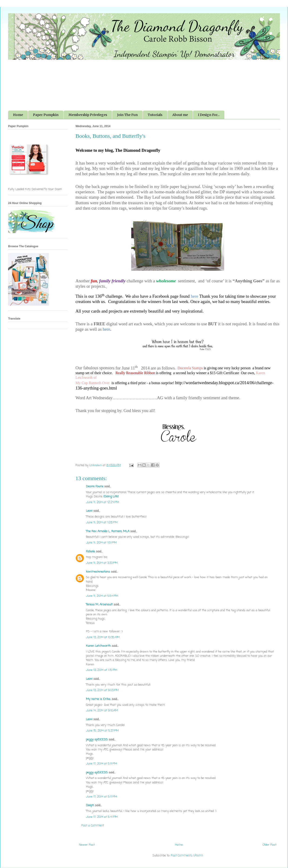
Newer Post (87, 845)
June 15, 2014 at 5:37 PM (102, 731)
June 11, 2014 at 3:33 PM (102, 563)
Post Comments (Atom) (187, 856)
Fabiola (90, 552)
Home (18, 115)
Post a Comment (93, 826)
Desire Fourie (95, 487)
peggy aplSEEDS (97, 740)
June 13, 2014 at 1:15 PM (102, 670)
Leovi (89, 511)
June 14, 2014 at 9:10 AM (102, 711)
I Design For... (209, 115)
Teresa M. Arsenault (99, 605)
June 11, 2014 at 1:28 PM (102, 523)
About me (180, 115)
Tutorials (155, 115)
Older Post (270, 845)
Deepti (90, 805)
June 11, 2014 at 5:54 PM (102, 596)
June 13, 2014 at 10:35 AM (103, 637)
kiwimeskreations (98, 572)
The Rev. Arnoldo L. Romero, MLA (108, 531)
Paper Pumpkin (46, 115)
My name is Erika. (98, 699)
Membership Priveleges (88, 115)
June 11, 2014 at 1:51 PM (101, 543)
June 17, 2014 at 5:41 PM (102, 817)
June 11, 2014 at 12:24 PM (103, 502)
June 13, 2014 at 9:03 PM (102, 690)
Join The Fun (127, 115)
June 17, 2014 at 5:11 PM (101, 764)
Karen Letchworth (98, 646)
